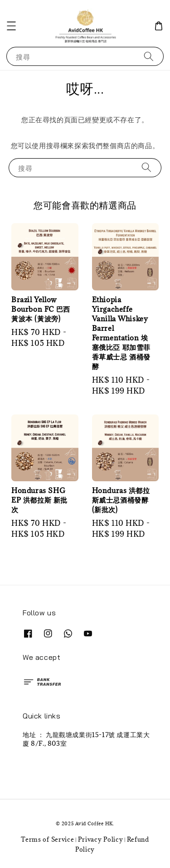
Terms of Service (47, 839)
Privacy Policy (101, 839)
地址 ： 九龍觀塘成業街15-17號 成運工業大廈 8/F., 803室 (86, 739)
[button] (11, 26)
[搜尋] (149, 56)
